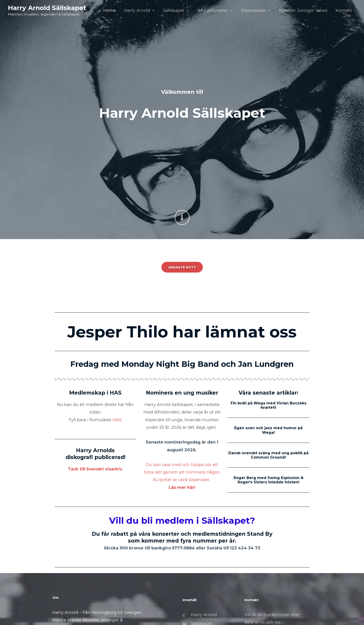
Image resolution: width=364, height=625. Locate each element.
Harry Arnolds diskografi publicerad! (95, 454)
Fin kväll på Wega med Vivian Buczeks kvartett (269, 405)
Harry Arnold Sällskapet (47, 8)
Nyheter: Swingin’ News (303, 10)
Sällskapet (174, 10)
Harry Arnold (137, 10)
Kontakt (344, 10)
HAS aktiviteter (213, 10)
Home (110, 10)
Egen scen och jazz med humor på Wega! (268, 430)
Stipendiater (253, 10)
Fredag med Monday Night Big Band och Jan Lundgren (182, 364)
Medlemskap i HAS (95, 393)
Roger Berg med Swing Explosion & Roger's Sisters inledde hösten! (269, 480)
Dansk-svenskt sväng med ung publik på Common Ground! (268, 455)
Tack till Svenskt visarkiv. (95, 469)
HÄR (117, 420)
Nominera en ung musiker (182, 393)
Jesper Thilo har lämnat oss (182, 332)
